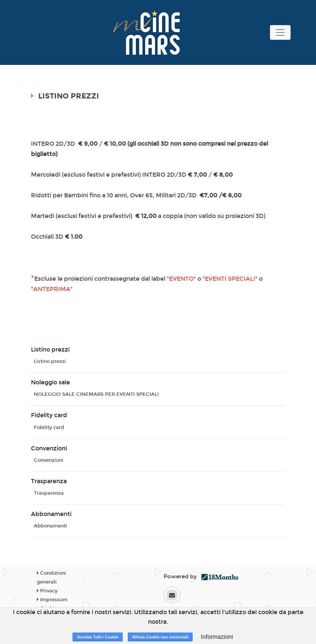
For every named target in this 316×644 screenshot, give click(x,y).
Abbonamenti (50, 526)
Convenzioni (49, 460)
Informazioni (217, 637)
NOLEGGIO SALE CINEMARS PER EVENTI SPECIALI (96, 394)
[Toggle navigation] (280, 32)
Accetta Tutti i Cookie (98, 637)
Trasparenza (49, 493)
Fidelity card (49, 427)
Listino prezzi (50, 361)
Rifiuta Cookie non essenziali (160, 637)
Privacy (47, 591)
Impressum (52, 600)
